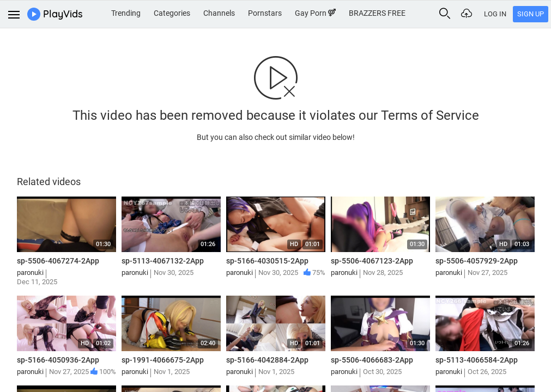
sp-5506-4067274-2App (58, 261)
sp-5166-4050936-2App (58, 360)
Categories (172, 13)
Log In (495, 14)
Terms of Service (430, 115)
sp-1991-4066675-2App (163, 360)
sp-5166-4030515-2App (267, 261)
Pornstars (265, 13)
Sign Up (531, 14)
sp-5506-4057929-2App (477, 261)
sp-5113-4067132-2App (163, 261)
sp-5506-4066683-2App (372, 360)
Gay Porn (315, 13)
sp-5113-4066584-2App (477, 360)
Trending (126, 13)
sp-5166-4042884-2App (267, 360)
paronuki (30, 272)
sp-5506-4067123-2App (372, 261)
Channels (219, 13)
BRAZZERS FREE (377, 13)
